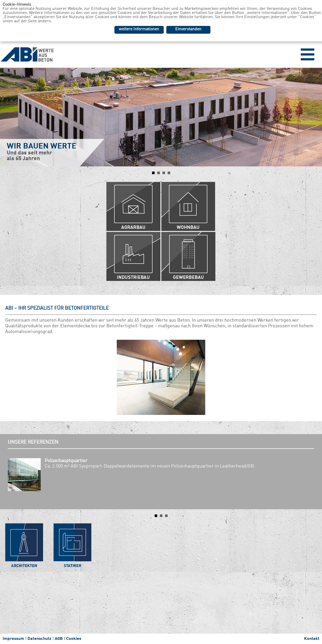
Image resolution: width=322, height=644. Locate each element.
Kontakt (312, 639)
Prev (7, 117)
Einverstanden (188, 29)
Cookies (74, 639)
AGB (59, 639)
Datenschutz (39, 639)
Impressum (13, 639)
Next (315, 117)
